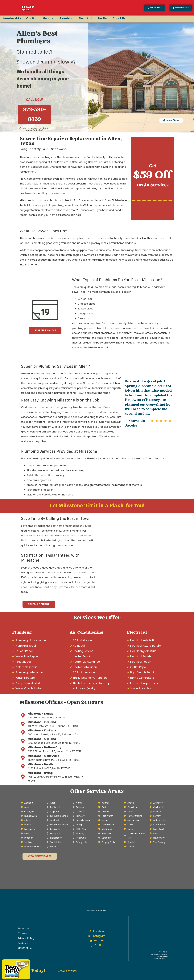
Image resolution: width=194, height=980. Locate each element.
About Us (119, 18)
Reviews (23, 943)
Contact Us (25, 948)
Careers (23, 933)
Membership (12, 18)
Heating (49, 18)
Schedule (24, 929)
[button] (181, 8)
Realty (102, 18)
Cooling (32, 18)
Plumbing (67, 18)
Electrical (85, 18)
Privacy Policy (26, 938)
